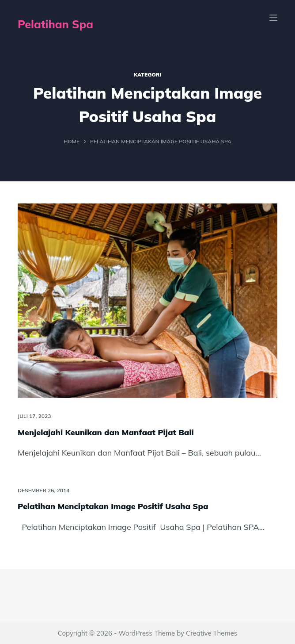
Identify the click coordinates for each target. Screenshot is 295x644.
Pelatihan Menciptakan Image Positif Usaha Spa (113, 506)
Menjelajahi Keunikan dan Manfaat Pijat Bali (106, 432)
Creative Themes (212, 633)
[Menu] (273, 18)
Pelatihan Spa (55, 24)
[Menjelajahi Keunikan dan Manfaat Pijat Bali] (147, 301)
